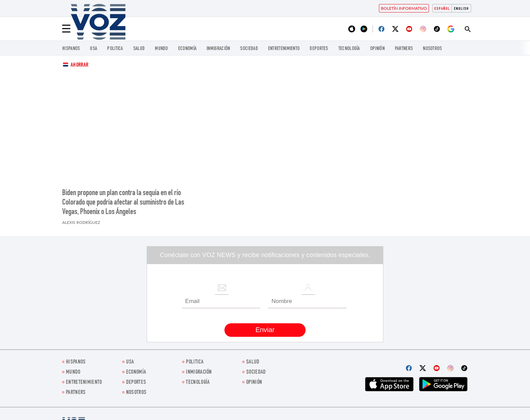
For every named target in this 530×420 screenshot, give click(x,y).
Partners (404, 49)
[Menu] (66, 29)
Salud (139, 49)
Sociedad (249, 49)
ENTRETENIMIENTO (284, 49)
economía (187, 49)
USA (93, 49)
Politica (115, 49)
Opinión (377, 49)
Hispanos (71, 49)
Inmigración (218, 49)
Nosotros (432, 49)
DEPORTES (319, 49)
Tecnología (349, 49)
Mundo (161, 49)
